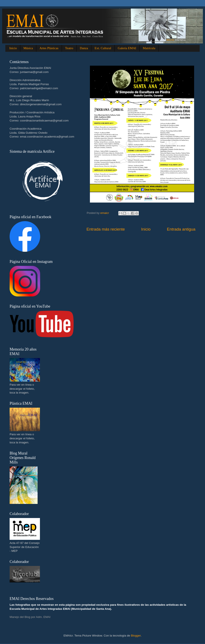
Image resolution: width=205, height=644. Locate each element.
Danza (84, 48)
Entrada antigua (181, 229)
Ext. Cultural (103, 48)
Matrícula (149, 48)
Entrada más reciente (106, 229)
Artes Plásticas (49, 48)
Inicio (13, 48)
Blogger (136, 636)
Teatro (69, 48)
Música (28, 48)
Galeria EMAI (127, 48)
